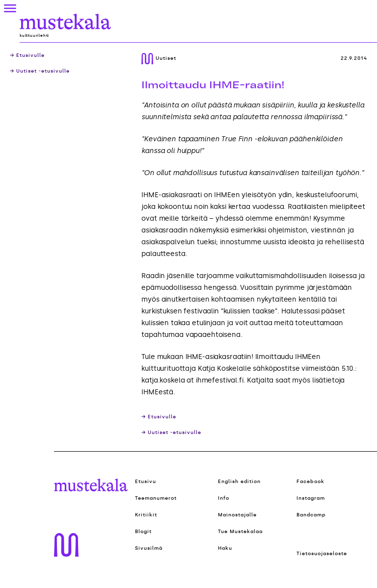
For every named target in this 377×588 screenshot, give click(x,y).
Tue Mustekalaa (240, 532)
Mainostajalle (237, 515)
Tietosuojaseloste (322, 554)
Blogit (143, 532)
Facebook (310, 482)
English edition (239, 482)
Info (224, 498)
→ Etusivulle (27, 55)
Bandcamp (311, 515)
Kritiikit (146, 515)
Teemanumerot (156, 498)
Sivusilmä (149, 548)
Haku (225, 548)
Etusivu (146, 482)
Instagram (311, 498)
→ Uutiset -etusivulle (40, 71)
